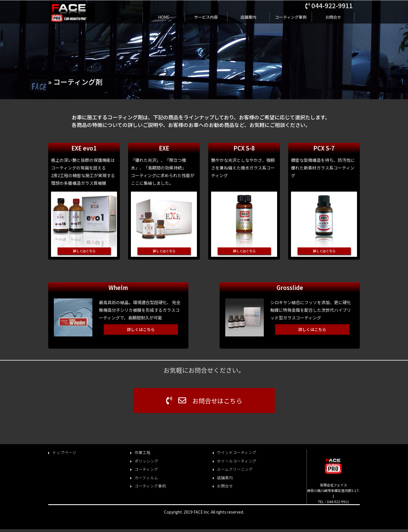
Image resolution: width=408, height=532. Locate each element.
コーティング (146, 469)
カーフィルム (146, 478)
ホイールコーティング (237, 461)
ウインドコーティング (237, 452)
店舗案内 (248, 17)
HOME (164, 17)
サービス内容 (206, 17)
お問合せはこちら (204, 400)
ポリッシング (146, 461)
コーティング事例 (291, 17)
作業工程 (143, 452)
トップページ (64, 452)
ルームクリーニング (235, 469)
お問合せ (333, 17)
